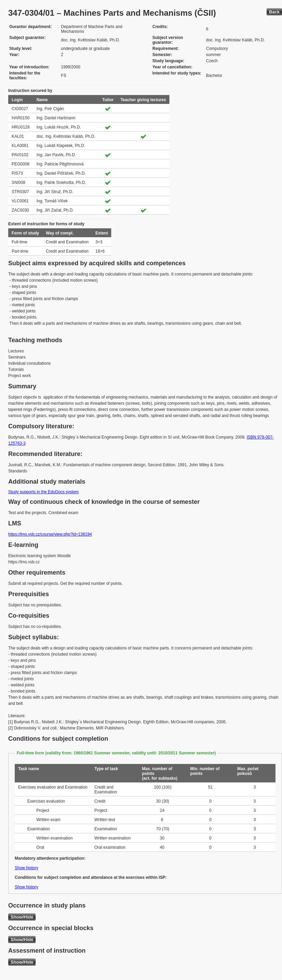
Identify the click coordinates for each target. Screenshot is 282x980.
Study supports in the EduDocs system (43, 492)
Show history (27, 868)
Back (274, 12)
